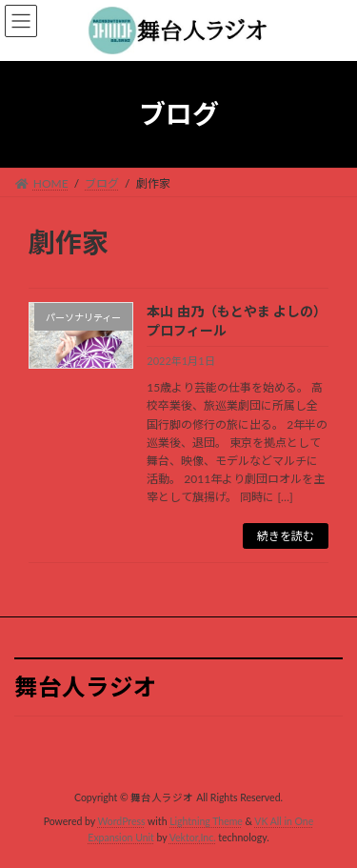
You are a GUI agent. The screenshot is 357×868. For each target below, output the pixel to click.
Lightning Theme (206, 821)
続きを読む (286, 536)
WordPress (122, 821)
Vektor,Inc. (193, 838)
